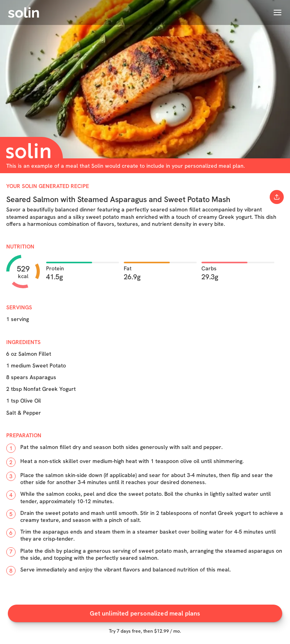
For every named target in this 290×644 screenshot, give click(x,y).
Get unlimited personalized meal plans (145, 613)
